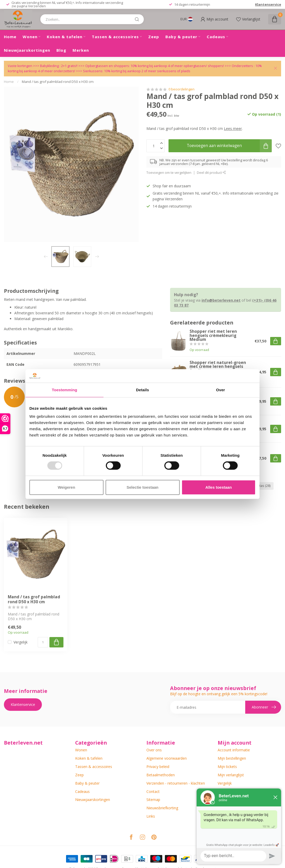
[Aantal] (43, 642)
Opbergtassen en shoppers (107, 66)
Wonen (30, 37)
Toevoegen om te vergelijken (169, 173)
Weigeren (66, 487)
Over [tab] (221, 390)
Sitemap (153, 800)
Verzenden (37, 6)
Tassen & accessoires (115, 37)
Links (151, 816)
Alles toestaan (219, 487)
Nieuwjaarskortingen (27, 50)
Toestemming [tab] (64, 390)
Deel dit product (211, 173)
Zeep (154, 37)
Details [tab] (142, 390)
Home (10, 37)
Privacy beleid (158, 767)
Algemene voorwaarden (167, 758)
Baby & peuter (181, 37)
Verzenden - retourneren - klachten (176, 783)
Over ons (154, 750)
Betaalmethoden (161, 775)
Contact (153, 791)
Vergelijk (21, 642)
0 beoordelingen (182, 89)
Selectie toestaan (143, 487)
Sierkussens (93, 71)
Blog (61, 50)
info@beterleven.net (221, 300)
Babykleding (50, 66)
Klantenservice (268, 4)
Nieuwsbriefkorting (162, 808)
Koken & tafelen (65, 37)
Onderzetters (242, 66)
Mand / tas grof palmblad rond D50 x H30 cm (58, 82)
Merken (81, 50)
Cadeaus (216, 37)
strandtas (260, 486)
